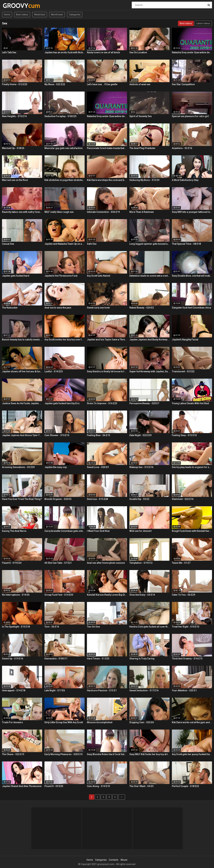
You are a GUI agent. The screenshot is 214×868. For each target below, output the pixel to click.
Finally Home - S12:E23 (15, 84)
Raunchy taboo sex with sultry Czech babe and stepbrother (22, 212)
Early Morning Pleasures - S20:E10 (63, 754)
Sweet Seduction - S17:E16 (144, 690)
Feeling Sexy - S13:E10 (184, 435)
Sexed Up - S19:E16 (13, 659)
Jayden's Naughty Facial (185, 340)
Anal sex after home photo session (106, 563)
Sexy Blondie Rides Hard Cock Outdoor (107, 754)
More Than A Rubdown (142, 212)
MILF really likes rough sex (59, 212)
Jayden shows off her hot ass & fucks (22, 371)
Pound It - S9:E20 (54, 786)
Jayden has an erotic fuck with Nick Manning (65, 52)
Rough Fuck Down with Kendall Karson (192, 531)
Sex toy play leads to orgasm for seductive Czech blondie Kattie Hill (192, 467)
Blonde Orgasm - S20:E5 (58, 499)
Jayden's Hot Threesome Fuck (61, 276)
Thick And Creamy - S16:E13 (187, 659)
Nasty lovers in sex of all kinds (103, 52)
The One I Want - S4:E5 (141, 786)
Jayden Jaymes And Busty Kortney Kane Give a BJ (149, 340)
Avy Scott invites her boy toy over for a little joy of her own (65, 340)
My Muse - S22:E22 (55, 84)
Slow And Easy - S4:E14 (142, 595)
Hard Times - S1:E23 (98, 659)
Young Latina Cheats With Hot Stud (190, 403)
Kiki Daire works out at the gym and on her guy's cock (192, 722)
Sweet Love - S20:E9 (98, 467)
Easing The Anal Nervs (14, 531)
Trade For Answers (12, 722)
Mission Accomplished (100, 722)
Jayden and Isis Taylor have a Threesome (107, 340)
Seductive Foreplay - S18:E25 (60, 116)
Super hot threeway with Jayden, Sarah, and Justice (149, 371)
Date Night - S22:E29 (140, 435)
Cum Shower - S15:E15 (57, 435)
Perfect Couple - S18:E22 (185, 786)
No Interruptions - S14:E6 (16, 595)
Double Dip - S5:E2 (139, 499)
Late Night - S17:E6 (55, 690)
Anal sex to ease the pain (58, 308)
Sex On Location (138, 52)
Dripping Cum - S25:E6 (142, 722)
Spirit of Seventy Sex (141, 116)
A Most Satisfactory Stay (185, 180)
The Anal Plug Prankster (142, 148)
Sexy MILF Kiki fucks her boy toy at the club (149, 754)
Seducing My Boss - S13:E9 (144, 180)
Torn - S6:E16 (52, 627)
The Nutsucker (10, 308)
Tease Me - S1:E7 (181, 563)
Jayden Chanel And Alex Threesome (22, 786)
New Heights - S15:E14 (14, 116)
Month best (57, 15)
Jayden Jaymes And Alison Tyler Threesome (22, 435)
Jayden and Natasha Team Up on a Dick (65, 244)
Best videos (22, 15)
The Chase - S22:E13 (13, 754)
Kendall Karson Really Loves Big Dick (107, 595)
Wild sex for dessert (140, 531)
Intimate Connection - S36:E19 (103, 212)
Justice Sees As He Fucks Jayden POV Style (22, 403)
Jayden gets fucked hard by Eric (62, 403)
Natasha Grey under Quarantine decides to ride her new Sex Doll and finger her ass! (192, 52)
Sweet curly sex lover (98, 308)
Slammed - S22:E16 (183, 499)
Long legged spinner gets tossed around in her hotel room (149, 244)
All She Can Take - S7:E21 (58, 563)
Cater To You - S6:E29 (183, 595)
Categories (75, 15)
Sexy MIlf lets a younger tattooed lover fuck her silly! (192, 212)
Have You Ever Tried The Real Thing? (22, 499)
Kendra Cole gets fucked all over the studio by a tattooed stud (149, 627)
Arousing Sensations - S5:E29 (18, 467)
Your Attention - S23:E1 (184, 690)
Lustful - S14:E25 (54, 371)
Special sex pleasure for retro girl (190, 116)
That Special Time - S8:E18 (186, 244)
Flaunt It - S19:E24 (12, 563)
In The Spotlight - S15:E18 (16, 627)
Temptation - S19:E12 (141, 563)
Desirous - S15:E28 (97, 499)
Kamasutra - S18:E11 (56, 659)
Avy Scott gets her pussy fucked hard (192, 754)
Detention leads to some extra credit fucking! (149, 276)
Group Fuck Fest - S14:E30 (59, 595)
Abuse (124, 860)
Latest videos (203, 23)
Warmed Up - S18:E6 (13, 148)
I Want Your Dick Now (98, 531)
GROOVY (12, 6)
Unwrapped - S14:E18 (14, 690)
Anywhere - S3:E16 (182, 148)
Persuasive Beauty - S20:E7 (144, 403)
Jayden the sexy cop (56, 467)
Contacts (114, 860)
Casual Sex (8, 244)
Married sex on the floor (15, 180)
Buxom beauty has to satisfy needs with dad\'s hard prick (22, 340)
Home (7, 15)
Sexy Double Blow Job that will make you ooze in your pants (192, 276)
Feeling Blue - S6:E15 (98, 435)
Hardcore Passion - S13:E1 (102, 690)
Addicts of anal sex (140, 84)
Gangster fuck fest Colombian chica (191, 308)
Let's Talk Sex (9, 52)
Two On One (93, 627)
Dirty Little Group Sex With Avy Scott (64, 722)
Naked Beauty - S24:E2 (142, 308)
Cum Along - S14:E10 (98, 786)
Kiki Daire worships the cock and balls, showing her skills (107, 180)
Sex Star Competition (183, 84)
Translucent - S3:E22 (183, 371)
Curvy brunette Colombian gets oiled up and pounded (65, 531)
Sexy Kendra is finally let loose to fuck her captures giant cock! (107, 371)
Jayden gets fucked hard (16, 276)
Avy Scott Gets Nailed (99, 276)
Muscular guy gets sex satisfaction (64, 148)
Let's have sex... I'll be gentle (102, 84)
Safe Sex (92, 244)
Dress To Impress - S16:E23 (102, 403)
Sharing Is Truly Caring (142, 659)
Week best (40, 15)
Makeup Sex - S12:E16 (141, 467)
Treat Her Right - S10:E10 (185, 627)
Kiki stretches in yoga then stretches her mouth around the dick (65, 180)
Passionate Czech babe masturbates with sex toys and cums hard (107, 148)
